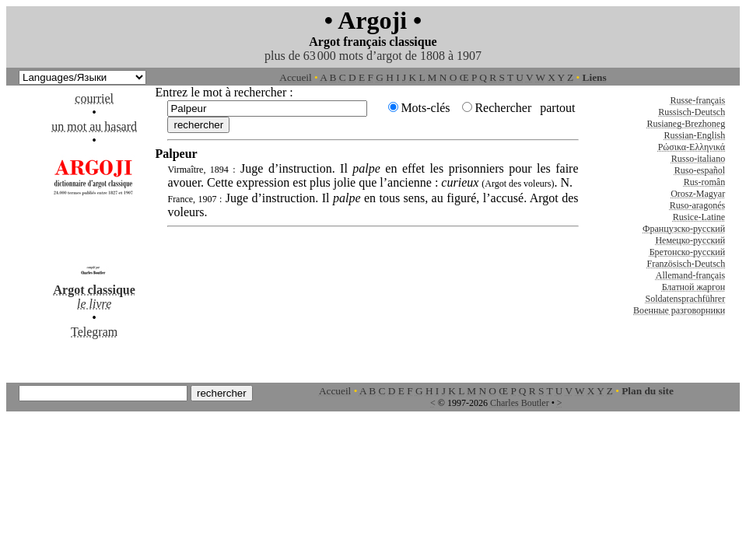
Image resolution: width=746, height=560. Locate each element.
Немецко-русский (690, 240)
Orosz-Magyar (698, 194)
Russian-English (694, 135)
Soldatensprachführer (686, 299)
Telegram (94, 332)
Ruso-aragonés (697, 205)
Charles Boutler (520, 403)
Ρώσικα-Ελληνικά (692, 147)
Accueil (295, 77)
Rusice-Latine (699, 217)
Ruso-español (700, 170)
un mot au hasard (94, 126)
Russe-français (698, 100)
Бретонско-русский (687, 252)
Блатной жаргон (694, 287)
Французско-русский (684, 229)
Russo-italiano (698, 159)
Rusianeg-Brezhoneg (686, 124)
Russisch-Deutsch (692, 112)
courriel (94, 98)
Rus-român (704, 182)
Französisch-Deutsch (686, 264)
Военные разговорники (679, 310)
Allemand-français (690, 275)
